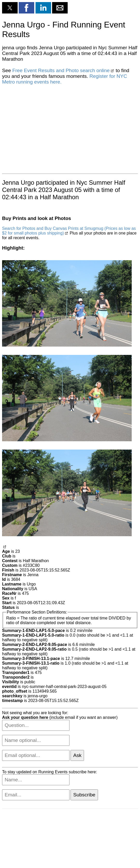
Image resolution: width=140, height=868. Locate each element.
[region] (49, 129)
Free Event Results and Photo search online (61, 70)
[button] (10, 8)
